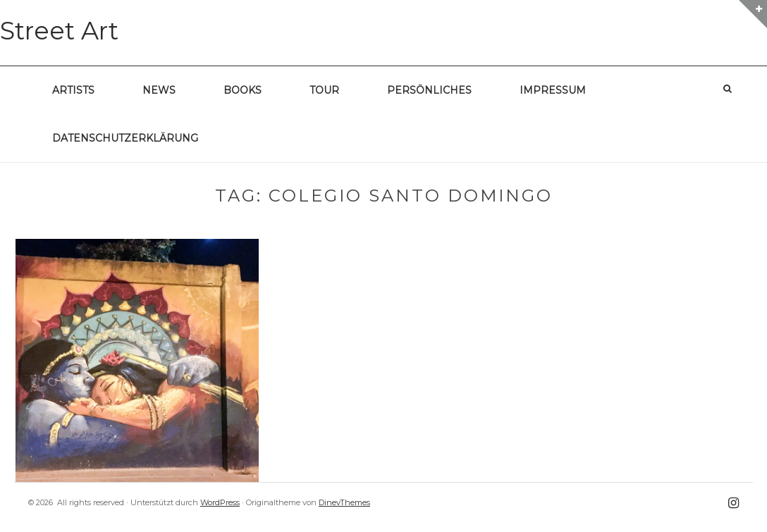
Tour (324, 90)
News (159, 90)
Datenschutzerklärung (125, 138)
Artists (73, 90)
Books (243, 90)
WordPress (220, 502)
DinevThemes (344, 502)
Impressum (553, 90)
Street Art (59, 31)
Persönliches (429, 90)
